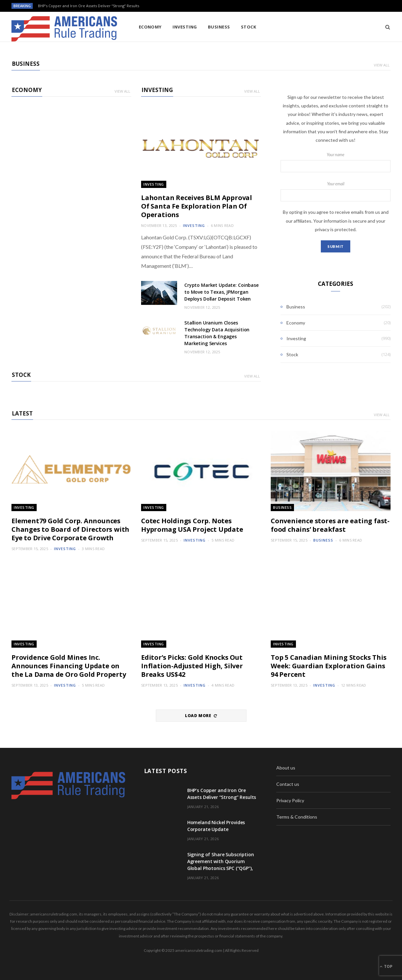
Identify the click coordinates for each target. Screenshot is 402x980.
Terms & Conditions (297, 817)
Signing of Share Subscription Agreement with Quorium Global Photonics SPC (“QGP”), (221, 861)
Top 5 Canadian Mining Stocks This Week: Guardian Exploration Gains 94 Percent (329, 666)
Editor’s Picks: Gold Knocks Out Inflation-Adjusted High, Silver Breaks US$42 (192, 666)
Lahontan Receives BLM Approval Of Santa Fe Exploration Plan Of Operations (197, 206)
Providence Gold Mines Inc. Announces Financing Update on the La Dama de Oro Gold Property (69, 666)
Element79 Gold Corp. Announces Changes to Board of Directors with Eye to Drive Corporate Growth (70, 529)
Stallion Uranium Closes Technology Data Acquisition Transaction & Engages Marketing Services (217, 333)
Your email (336, 192)
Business (219, 27)
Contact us (288, 784)
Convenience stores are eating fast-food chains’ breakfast (330, 525)
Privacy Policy (290, 800)
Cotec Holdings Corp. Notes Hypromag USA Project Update (192, 525)
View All (382, 65)
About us (286, 768)
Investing (185, 27)
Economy (150, 27)
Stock (248, 27)
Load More (201, 716)
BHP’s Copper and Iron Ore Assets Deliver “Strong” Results (89, 6)
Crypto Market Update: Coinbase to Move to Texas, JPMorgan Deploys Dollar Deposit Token (221, 292)
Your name (336, 162)
